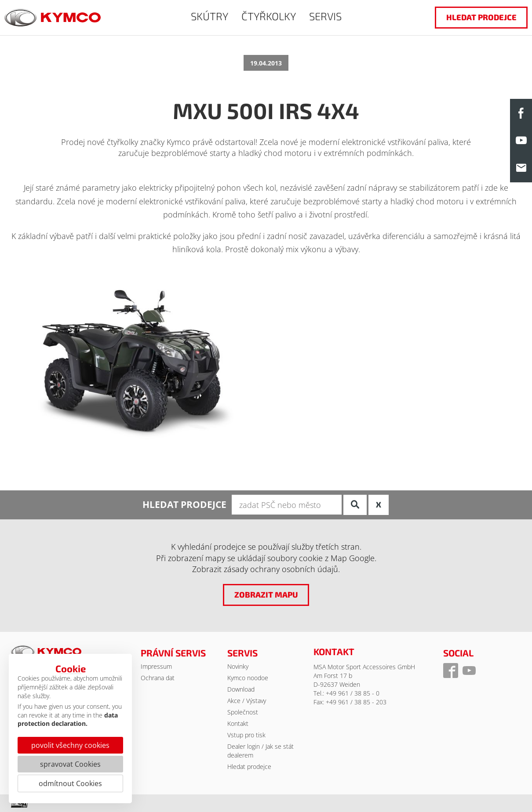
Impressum (156, 666)
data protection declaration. (68, 720)
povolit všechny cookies (70, 745)
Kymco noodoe (248, 678)
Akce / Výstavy (247, 701)
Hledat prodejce (249, 767)
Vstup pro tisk (246, 735)
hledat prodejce (481, 17)
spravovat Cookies (70, 764)
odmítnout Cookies (70, 783)
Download (241, 689)
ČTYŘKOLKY (269, 16)
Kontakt (238, 723)
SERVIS (325, 16)
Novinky (238, 666)
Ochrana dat (158, 678)
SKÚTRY (210, 16)
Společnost (243, 712)
